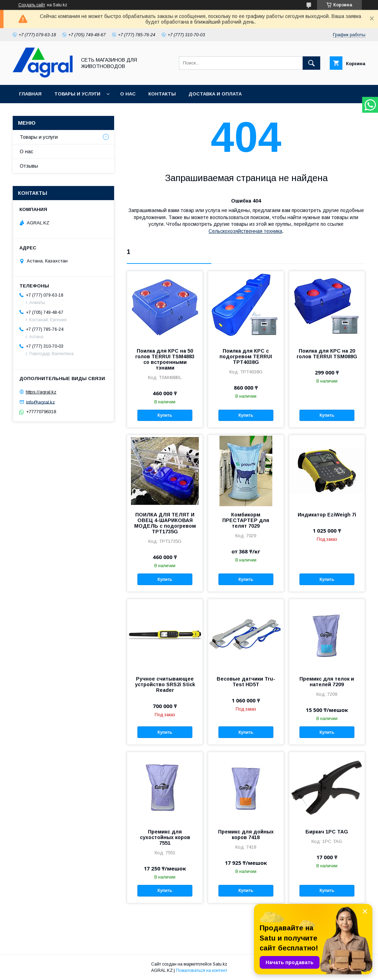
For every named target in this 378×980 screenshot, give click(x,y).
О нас (128, 94)
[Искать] (311, 63)
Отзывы (29, 166)
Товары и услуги (77, 94)
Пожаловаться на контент (202, 970)
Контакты (162, 94)
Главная (30, 94)
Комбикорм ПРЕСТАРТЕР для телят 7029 (246, 520)
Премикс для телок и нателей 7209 (327, 682)
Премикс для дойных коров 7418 (246, 835)
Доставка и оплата (215, 94)
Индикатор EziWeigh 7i (327, 515)
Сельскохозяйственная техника (245, 231)
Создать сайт (32, 5)
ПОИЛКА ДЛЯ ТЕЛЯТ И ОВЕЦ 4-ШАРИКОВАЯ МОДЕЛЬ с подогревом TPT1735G (165, 523)
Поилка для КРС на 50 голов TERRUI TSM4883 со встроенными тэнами (165, 359)
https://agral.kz (41, 392)
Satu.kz (220, 964)
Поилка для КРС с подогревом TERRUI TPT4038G (246, 356)
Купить (165, 415)
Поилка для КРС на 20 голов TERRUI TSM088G (327, 354)
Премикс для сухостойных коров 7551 (165, 837)
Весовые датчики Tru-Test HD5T (246, 682)
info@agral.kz (41, 402)
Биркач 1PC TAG (327, 832)
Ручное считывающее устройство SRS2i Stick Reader (165, 684)
